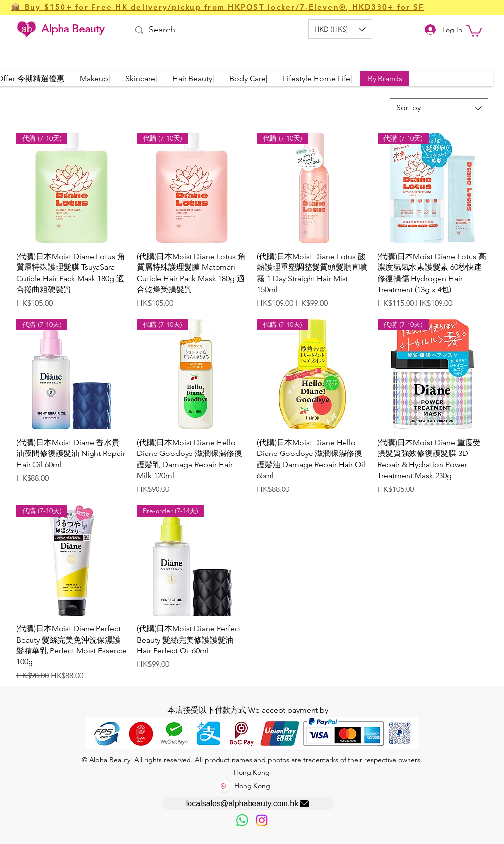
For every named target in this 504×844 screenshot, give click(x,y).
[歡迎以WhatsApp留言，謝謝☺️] (242, 820)
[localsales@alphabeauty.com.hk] (248, 803)
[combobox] (439, 108)
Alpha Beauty (73, 29)
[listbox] (340, 29)
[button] (340, 29)
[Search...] (215, 30)
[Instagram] (262, 820)
